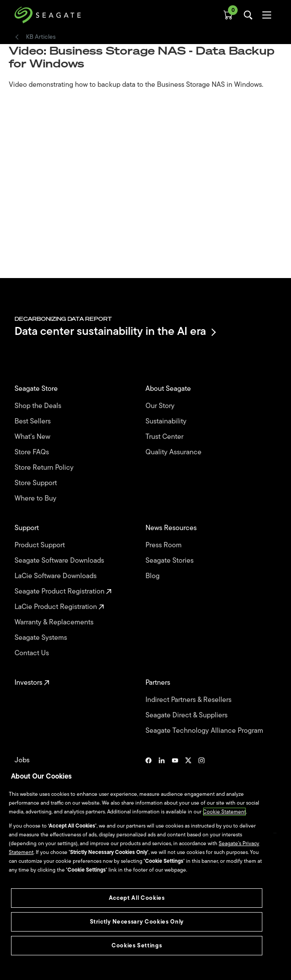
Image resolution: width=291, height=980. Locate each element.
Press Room (164, 545)
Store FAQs (33, 452)
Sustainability (167, 421)
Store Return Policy (45, 468)
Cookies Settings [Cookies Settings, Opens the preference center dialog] (137, 945)
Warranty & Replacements (55, 622)
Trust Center (165, 437)
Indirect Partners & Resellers (189, 700)
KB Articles (41, 37)
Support (28, 528)
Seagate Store (37, 389)
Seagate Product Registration (63, 592)
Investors (32, 683)
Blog (153, 576)
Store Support (37, 483)
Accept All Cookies (137, 898)
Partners (159, 683)
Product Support (41, 545)
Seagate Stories (170, 561)
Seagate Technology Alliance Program (205, 731)
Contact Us (33, 653)
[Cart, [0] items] (228, 15)
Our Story (161, 406)
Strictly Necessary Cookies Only (137, 922)
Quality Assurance (174, 452)
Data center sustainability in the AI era (115, 332)
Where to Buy (36, 499)
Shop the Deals (40, 406)
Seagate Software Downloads (60, 561)
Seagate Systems (42, 638)
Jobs (23, 760)
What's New (33, 437)
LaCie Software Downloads (56, 576)
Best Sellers (34, 421)
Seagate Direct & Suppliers (187, 715)
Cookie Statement (224, 812)
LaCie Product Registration (59, 607)
